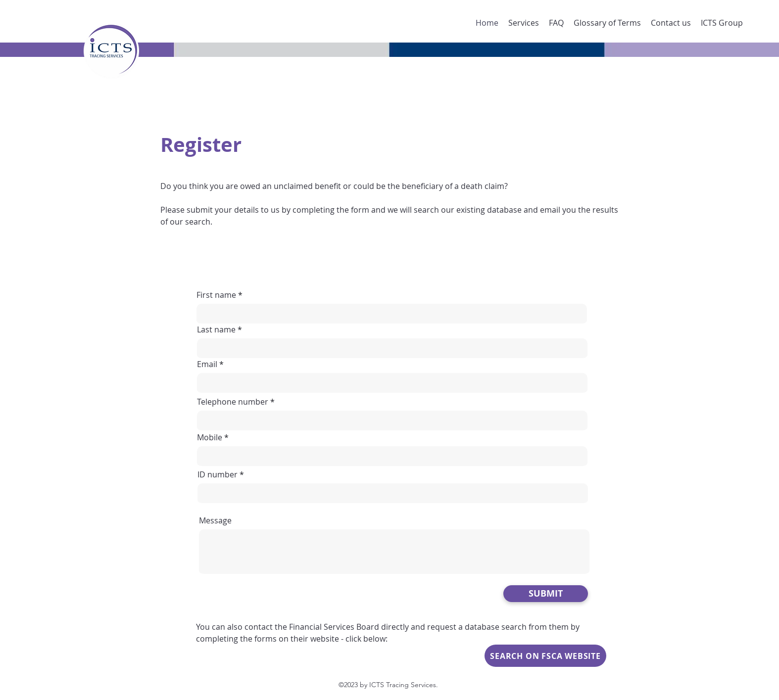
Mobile (210, 437)
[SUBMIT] (546, 594)
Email (207, 364)
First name (216, 295)
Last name (216, 329)
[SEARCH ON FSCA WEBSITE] (545, 656)
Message (215, 520)
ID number (218, 474)
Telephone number (233, 402)
